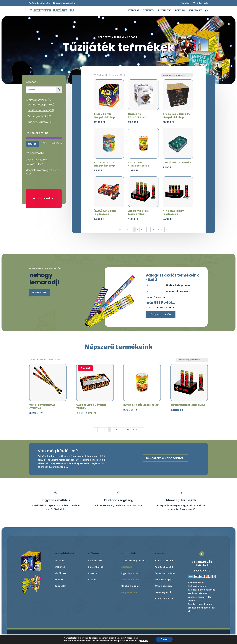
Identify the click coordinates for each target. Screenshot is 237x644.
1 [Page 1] (124, 229)
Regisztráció (95, 561)
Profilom (185, 3)
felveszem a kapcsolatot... (166, 458)
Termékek (149, 10)
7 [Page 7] (145, 229)
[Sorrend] (177, 75)
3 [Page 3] (131, 229)
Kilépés (92, 580)
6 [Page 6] (141, 229)
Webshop (60, 567)
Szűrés (32, 144)
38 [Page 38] (137, 430)
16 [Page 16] (157, 229)
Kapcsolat (195, 10)
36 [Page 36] (128, 430)
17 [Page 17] (162, 229)
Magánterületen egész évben (43, 170)
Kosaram (93, 573)
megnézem (39, 292)
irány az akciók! (161, 314)
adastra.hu (127, 567)
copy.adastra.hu (130, 592)
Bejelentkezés (96, 567)
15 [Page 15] (153, 229)
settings (144, 641)
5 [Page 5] (138, 229)
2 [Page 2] (127, 229)
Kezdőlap (134, 10)
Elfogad (164, 639)
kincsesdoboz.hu (130, 580)
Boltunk (180, 10)
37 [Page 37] (133, 430)
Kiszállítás (165, 10)
